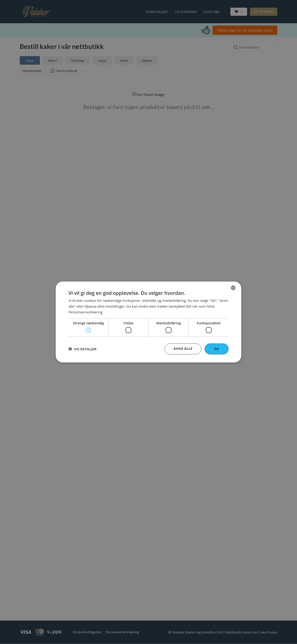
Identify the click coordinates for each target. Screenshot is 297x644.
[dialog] (148, 322)
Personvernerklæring (86, 312)
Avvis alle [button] (183, 349)
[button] (82, 349)
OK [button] (217, 349)
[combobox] (233, 288)
